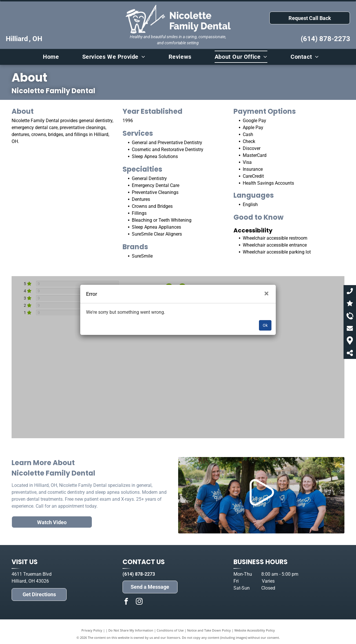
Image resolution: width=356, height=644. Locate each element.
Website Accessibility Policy (255, 630)
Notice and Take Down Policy (209, 630)
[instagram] (139, 602)
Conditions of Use (170, 630)
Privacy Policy (92, 630)
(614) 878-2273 (325, 39)
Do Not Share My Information (131, 630)
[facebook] (126, 602)
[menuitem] (48, 57)
